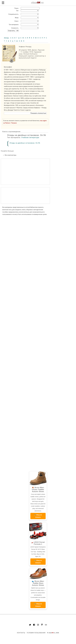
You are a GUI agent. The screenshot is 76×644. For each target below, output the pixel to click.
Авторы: (7, 38)
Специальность (13, 14)
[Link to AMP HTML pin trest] (42, 625)
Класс (16, 21)
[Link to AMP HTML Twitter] (30, 625)
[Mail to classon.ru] (46, 625)
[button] (25, 113)
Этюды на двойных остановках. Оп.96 (25, 143)
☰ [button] (3, 3)
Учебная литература (30, 138)
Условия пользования (36, 633)
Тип (17, 11)
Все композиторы (11, 155)
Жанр (17, 18)
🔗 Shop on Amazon (38, 516)
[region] (25, 195)
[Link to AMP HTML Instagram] (38, 625)
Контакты (21, 633)
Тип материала (14, 25)
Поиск (16, 8)
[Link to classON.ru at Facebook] (34, 625)
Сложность (15, 28)
